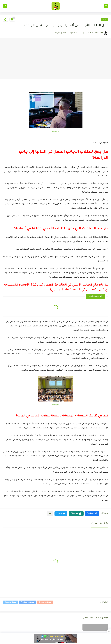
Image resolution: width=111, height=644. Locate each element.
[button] (92, 514)
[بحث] (5, 6)
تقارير (105, 20)
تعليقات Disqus (10, 602)
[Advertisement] (55, 59)
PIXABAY (56, 132)
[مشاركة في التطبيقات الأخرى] (50, 514)
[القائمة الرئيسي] (106, 6)
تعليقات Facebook (28, 602)
